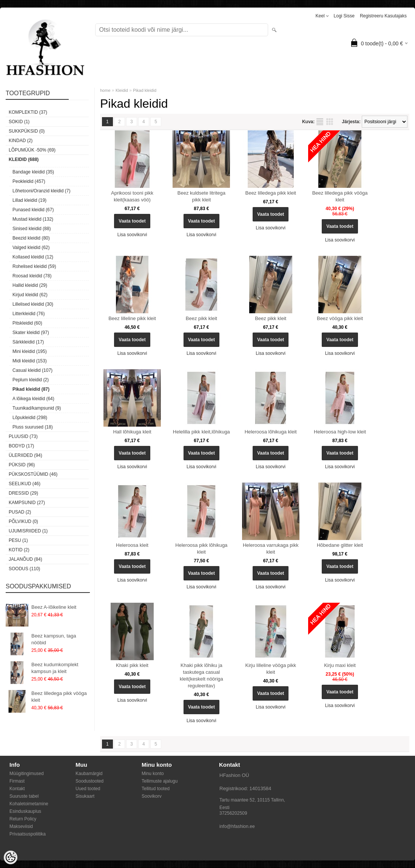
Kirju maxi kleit (340, 665)
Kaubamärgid (89, 774)
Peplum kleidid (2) (31, 380)
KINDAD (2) (21, 141)
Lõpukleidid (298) (30, 418)
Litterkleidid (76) (29, 314)
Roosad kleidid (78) (32, 276)
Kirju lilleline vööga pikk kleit (270, 669)
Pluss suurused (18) (33, 427)
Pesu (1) (18, 540)
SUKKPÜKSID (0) (27, 131)
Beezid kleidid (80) (31, 238)
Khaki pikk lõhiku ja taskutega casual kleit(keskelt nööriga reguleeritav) (201, 675)
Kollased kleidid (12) (33, 257)
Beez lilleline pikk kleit (132, 318)
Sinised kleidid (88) (32, 229)
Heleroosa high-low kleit (340, 432)
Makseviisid (21, 826)
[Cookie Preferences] (11, 857)
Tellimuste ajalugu (160, 781)
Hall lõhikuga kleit (132, 432)
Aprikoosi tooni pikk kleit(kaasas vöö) (132, 196)
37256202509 (233, 813)
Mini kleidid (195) (30, 351)
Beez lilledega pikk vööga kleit (59, 697)
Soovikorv (152, 796)
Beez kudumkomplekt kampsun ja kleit (55, 668)
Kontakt (17, 789)
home (105, 90)
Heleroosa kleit (132, 545)
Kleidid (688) (24, 159)
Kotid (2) (19, 550)
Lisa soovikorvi (132, 235)
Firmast (17, 781)
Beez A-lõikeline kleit (54, 607)
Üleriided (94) (25, 455)
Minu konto (153, 774)
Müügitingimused (27, 774)
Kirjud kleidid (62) (30, 295)
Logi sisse (344, 16)
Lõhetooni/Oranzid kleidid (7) (41, 191)
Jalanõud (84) (25, 559)
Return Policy (23, 819)
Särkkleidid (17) (28, 342)
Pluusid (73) (23, 436)
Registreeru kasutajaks (383, 16)
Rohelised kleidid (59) (34, 266)
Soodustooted (89, 781)
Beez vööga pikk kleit (340, 318)
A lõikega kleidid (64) (33, 399)
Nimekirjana (320, 122)
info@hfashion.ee (237, 826)
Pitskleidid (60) (27, 323)
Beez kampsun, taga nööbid (54, 639)
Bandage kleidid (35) (33, 172)
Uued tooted (88, 789)
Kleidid (122, 90)
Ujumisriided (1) (28, 531)
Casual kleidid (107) (32, 370)
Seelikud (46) (25, 484)
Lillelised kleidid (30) (33, 304)
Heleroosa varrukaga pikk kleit (271, 548)
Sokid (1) (19, 122)
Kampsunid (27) (27, 503)
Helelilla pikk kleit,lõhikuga (201, 432)
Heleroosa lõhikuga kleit (271, 432)
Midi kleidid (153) (30, 361)
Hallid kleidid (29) (30, 285)
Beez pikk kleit (201, 318)
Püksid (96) (22, 465)
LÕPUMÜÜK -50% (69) (32, 150)
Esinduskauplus (25, 811)
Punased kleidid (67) (33, 210)
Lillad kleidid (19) (29, 200)
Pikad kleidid (145, 90)
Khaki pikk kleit (132, 665)
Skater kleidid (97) (31, 333)
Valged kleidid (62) (31, 248)
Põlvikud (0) (23, 521)
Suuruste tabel (24, 796)
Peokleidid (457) (29, 181)
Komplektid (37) (28, 112)
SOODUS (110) (24, 569)
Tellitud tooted (156, 789)
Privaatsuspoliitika (28, 834)
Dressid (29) (23, 493)
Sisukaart (85, 796)
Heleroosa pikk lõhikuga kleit (201, 548)
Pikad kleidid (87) (31, 389)
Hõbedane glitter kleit (340, 545)
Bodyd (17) (21, 446)
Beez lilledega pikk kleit (270, 193)
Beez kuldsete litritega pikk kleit (201, 196)
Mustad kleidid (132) (33, 219)
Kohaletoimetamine (29, 804)
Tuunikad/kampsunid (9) (37, 408)
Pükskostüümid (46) (33, 474)
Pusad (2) (20, 512)
